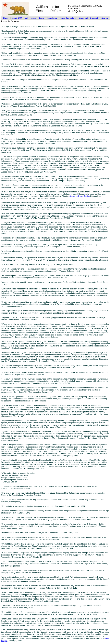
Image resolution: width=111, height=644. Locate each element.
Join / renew (31, 18)
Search (105, 18)
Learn (42, 18)
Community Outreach (89, 18)
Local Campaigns (68, 18)
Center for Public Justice (80, 196)
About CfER (17, 18)
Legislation (53, 18)
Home (6, 18)
